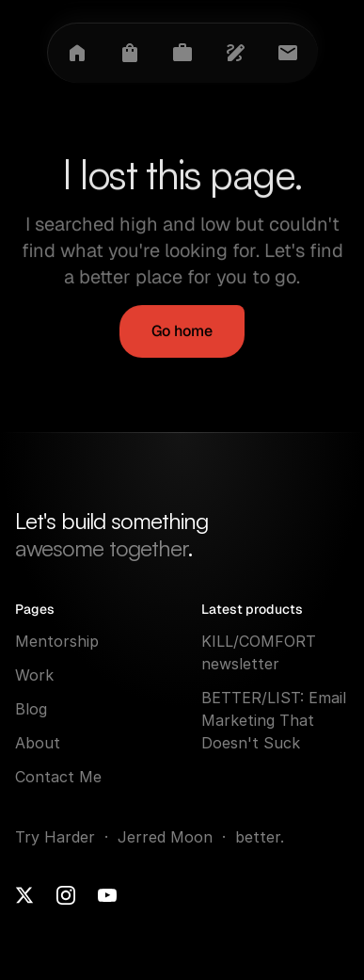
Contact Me (58, 777)
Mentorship (57, 641)
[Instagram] (66, 895)
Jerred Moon (167, 837)
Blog (31, 709)
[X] (24, 895)
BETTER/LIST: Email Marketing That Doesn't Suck (276, 720)
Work (34, 675)
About (38, 743)
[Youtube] (107, 895)
